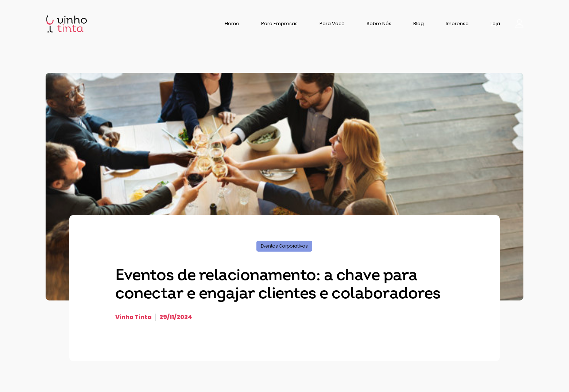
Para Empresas (279, 24)
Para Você (332, 24)
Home (232, 24)
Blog (419, 24)
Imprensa (457, 24)
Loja (495, 24)
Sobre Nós (379, 24)
